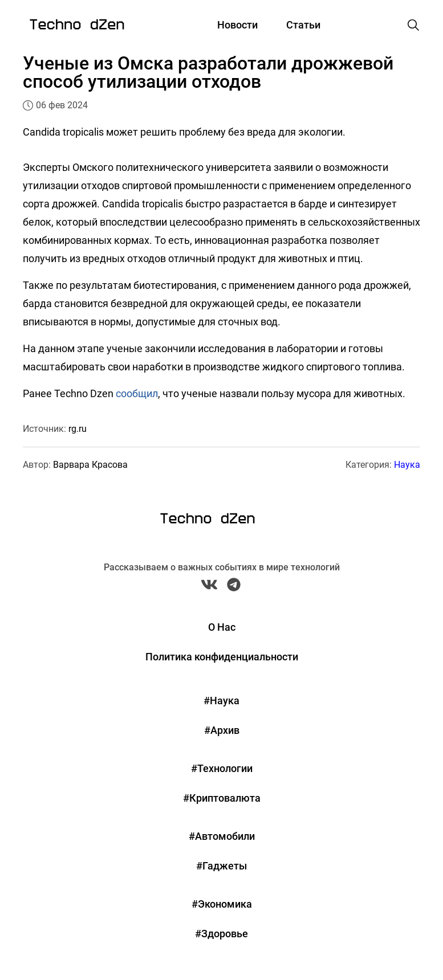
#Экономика (222, 904)
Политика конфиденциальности (222, 657)
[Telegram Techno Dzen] (234, 587)
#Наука (222, 701)
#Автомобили (222, 836)
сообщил (137, 393)
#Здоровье (222, 934)
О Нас (222, 627)
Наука (407, 465)
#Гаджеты (222, 866)
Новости (237, 25)
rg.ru (78, 429)
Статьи (303, 25)
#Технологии (222, 768)
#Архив (222, 730)
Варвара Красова (90, 465)
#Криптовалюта (222, 798)
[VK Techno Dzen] (209, 587)
